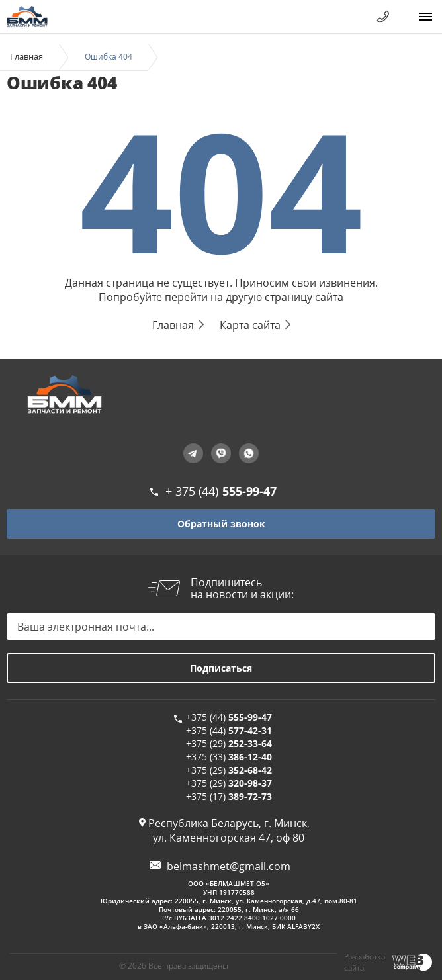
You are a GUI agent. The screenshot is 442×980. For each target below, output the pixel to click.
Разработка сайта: (365, 962)
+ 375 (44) (221, 491)
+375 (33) (229, 757)
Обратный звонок (221, 524)
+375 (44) (229, 717)
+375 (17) (229, 796)
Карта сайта (250, 325)
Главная (26, 56)
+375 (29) (229, 743)
